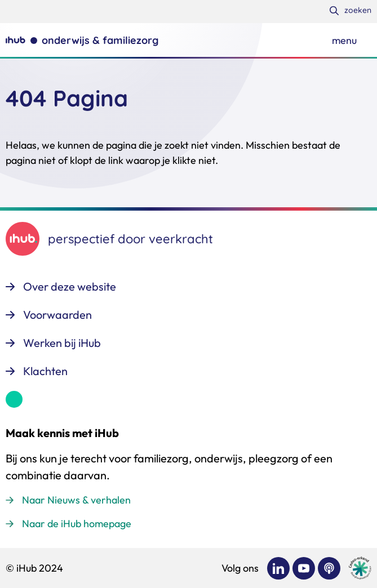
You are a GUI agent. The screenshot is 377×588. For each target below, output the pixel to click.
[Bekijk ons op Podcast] (329, 568)
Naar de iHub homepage (77, 524)
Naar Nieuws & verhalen (76, 500)
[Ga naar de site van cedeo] (360, 568)
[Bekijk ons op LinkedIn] (278, 568)
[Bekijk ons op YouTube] (304, 568)
